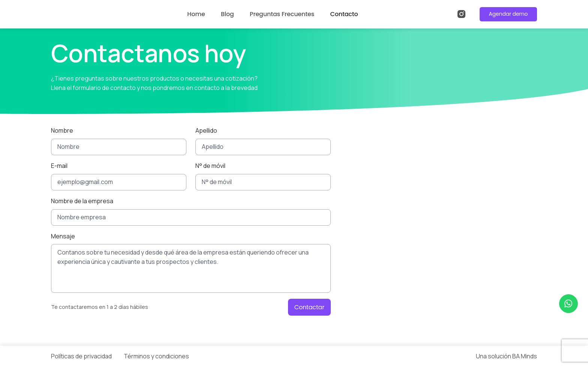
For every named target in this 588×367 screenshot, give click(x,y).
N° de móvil (210, 166)
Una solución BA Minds (506, 356)
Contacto (344, 14)
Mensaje (63, 236)
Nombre (62, 130)
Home (196, 14)
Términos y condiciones (156, 356)
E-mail (59, 166)
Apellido (206, 130)
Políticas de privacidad (81, 356)
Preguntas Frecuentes (282, 14)
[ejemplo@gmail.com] (119, 182)
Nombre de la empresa (82, 201)
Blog (227, 14)
